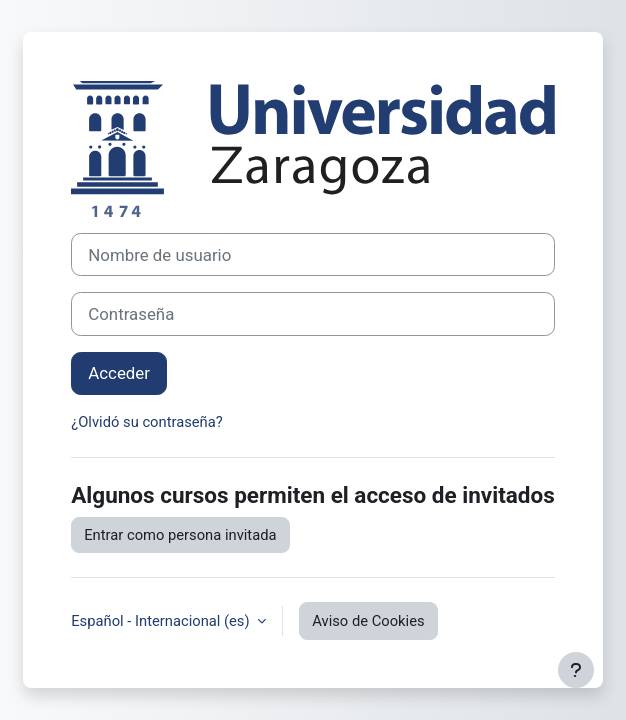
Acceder (119, 373)
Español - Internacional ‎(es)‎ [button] (162, 621)
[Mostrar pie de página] (576, 670)
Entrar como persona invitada (180, 535)
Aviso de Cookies (368, 621)
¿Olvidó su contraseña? (147, 422)
